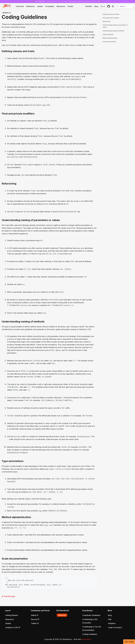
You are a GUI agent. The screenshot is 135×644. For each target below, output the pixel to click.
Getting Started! (12, 615)
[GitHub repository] (109, 6)
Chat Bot (88, 6)
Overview (20, 6)
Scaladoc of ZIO (13, 627)
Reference (30, 6)
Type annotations (108, 34)
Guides (40, 6)
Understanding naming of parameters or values (115, 26)
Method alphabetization (110, 38)
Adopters (112, 623)
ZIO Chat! (129, 642)
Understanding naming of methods (113, 31)
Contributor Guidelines (91, 615)
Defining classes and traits (111, 14)
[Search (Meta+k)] (125, 6)
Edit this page (8, 596)
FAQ (110, 619)
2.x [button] (102, 6)
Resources (61, 6)
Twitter (35, 623)
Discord (35, 619)
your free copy (76, 1)
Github (35, 615)
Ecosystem (50, 6)
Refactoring (106, 21)
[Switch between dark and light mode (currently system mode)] (113, 6)
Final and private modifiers (111, 18)
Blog (96, 6)
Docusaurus (86, 639)
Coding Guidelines (90, 634)
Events (70, 6)
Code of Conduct (115, 627)
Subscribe (62, 615)
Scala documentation (109, 42)
